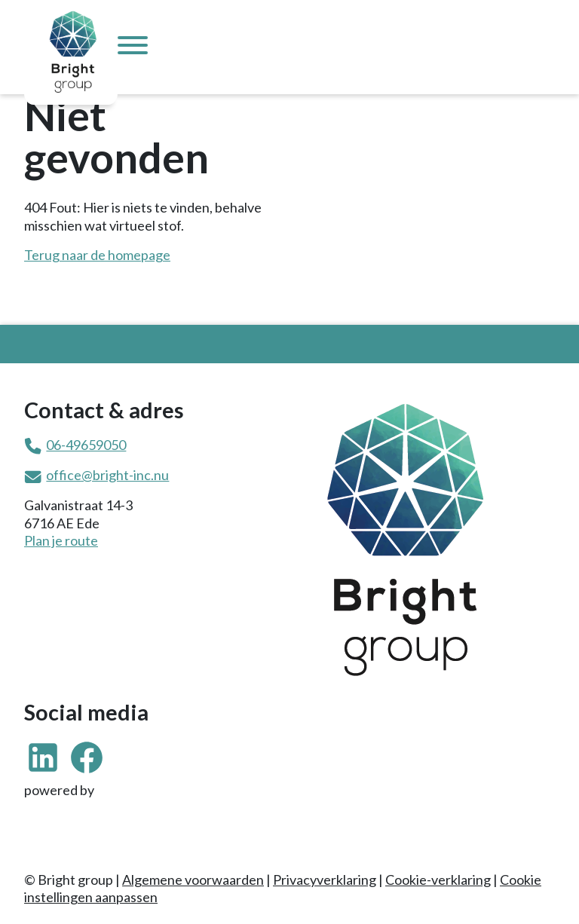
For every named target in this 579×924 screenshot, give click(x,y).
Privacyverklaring (325, 880)
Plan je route (61, 540)
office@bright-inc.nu (107, 475)
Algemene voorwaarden (193, 880)
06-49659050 (86, 445)
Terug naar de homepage (97, 255)
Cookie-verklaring (438, 880)
